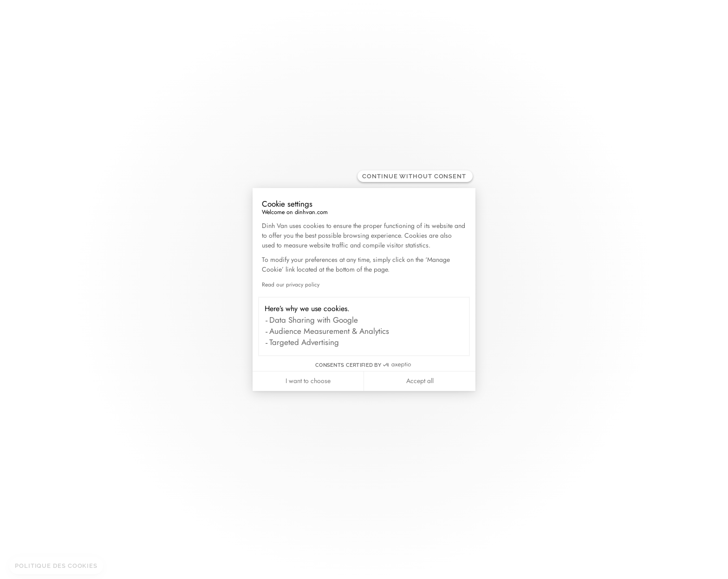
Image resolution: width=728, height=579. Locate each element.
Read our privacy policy (291, 285)
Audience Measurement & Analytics (329, 331)
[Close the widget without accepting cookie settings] (415, 176)
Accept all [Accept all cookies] (420, 381)
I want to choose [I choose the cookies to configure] (308, 381)
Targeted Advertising (304, 342)
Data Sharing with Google (314, 320)
